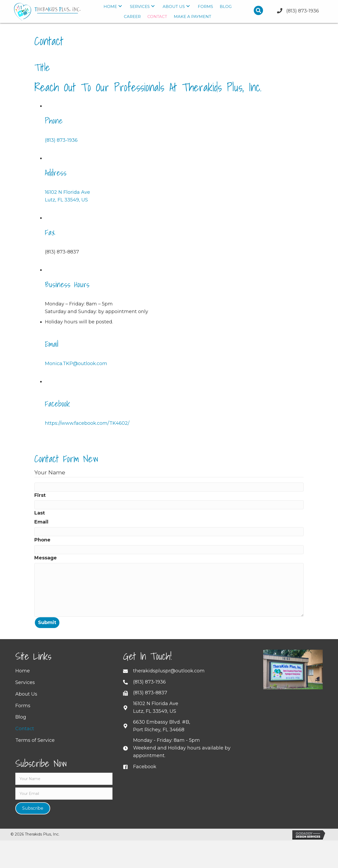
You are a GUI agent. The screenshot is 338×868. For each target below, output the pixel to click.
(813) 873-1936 (61, 140)
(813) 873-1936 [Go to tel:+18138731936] (149, 690)
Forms (23, 713)
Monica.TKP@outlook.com (76, 364)
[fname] (64, 786)
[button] (120, 6)
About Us (26, 702)
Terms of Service (35, 748)
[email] (64, 801)
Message (46, 558)
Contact (25, 736)
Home (23, 678)
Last (40, 513)
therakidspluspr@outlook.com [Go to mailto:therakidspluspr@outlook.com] (169, 678)
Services (25, 690)
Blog (21, 725)
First (40, 495)
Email (41, 522)
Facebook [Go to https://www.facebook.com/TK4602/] (145, 774)
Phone (42, 540)
